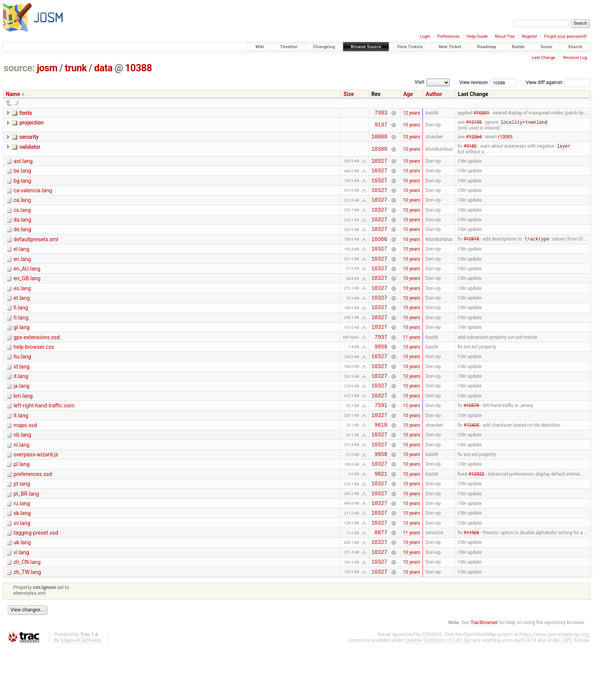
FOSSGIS (432, 687)
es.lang (22, 306)
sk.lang (22, 558)
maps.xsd (25, 459)
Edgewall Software (81, 693)
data (103, 68)
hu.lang (22, 383)
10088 (379, 139)
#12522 (476, 515)
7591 (381, 438)
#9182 (470, 150)
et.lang (22, 317)
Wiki (260, 47)
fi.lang (21, 328)
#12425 (471, 460)
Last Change (543, 58)
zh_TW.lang (27, 624)
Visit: (420, 82)
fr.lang (21, 339)
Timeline (289, 47)
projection (31, 124)
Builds (518, 47)
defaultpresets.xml (36, 252)
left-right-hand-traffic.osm (44, 437)
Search (575, 47)
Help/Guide (477, 36)
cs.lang (22, 219)
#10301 (481, 113)
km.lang (23, 427)
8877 (381, 580)
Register (529, 36)
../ (16, 103)
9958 (381, 373)
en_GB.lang (27, 295)
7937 (381, 362)
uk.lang (22, 591)
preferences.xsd (33, 514)
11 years (412, 362)
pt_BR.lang (26, 536)
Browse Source (366, 47)
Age (408, 94)
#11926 (471, 581)
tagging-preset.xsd (36, 580)
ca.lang (22, 208)
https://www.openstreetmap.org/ (555, 687)
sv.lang (22, 569)
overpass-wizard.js (36, 492)
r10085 (505, 139)
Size (349, 94)
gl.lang (22, 350)
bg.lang (22, 186)
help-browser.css (34, 372)
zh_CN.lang (27, 612)
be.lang (22, 175)
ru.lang (22, 547)
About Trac (505, 36)
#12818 (471, 252)
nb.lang (22, 470)
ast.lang (23, 164)
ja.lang (21, 416)
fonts (26, 113)
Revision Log (575, 58)
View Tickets (410, 47)
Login (425, 36)
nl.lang (21, 481)
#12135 (474, 124)
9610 (381, 460)
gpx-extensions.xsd (37, 361)
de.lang (22, 241)
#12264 (474, 139)
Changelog (324, 47)
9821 (381, 515)
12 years (412, 113)
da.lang (22, 230)
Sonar (547, 47)
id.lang (22, 394)
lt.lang (21, 449)
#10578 (471, 438)
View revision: (474, 82)
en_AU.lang (27, 284)
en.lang (22, 274)
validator (30, 150)
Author (434, 94)
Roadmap (487, 47)
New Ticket (450, 47)
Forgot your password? (566, 36)
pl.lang (22, 503)
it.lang (21, 405)
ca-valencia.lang (33, 197)
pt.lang (22, 525)
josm (47, 68)
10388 (138, 68)
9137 (381, 126)
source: (19, 68)
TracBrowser (484, 675)
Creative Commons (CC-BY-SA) (438, 693)
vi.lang (21, 602)
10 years (412, 126)
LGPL (567, 693)
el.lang (21, 262)
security (29, 138)
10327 (379, 165)
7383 (381, 114)
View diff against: (558, 82)
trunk (76, 68)
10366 (379, 252)
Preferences (448, 36)
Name (13, 94)
